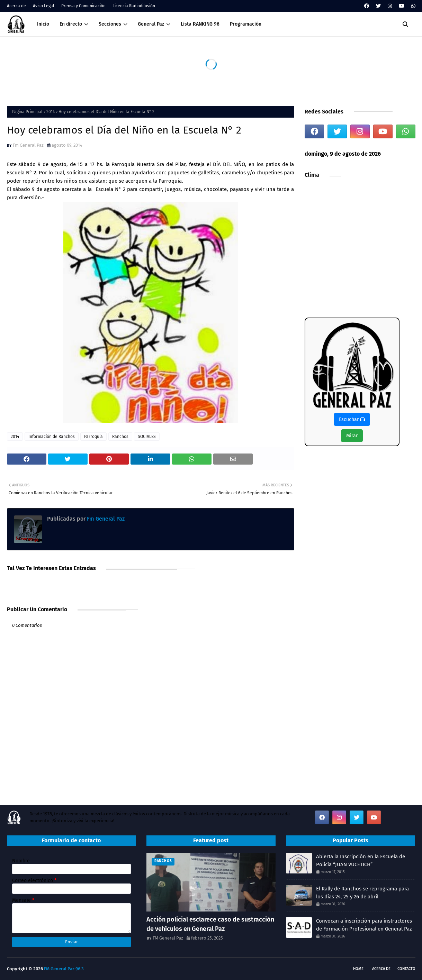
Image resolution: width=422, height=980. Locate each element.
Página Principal (27, 112)
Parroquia (93, 437)
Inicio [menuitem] (43, 24)
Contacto (406, 969)
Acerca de (16, 6)
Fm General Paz (28, 145)
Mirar (352, 436)
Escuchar (352, 419)
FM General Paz (168, 938)
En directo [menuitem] (71, 24)
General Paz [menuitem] (151, 24)
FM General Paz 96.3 (64, 969)
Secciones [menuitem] (110, 24)
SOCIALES (147, 437)
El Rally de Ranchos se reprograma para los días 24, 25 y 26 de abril (362, 893)
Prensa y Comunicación (83, 6)
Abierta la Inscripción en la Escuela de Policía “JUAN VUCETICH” (361, 860)
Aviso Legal (44, 6)
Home (358, 969)
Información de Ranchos (52, 437)
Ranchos (120, 437)
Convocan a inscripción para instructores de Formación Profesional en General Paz (364, 925)
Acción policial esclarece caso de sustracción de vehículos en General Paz (210, 924)
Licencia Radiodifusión (134, 6)
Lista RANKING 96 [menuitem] (200, 24)
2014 (51, 112)
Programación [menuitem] (246, 24)
